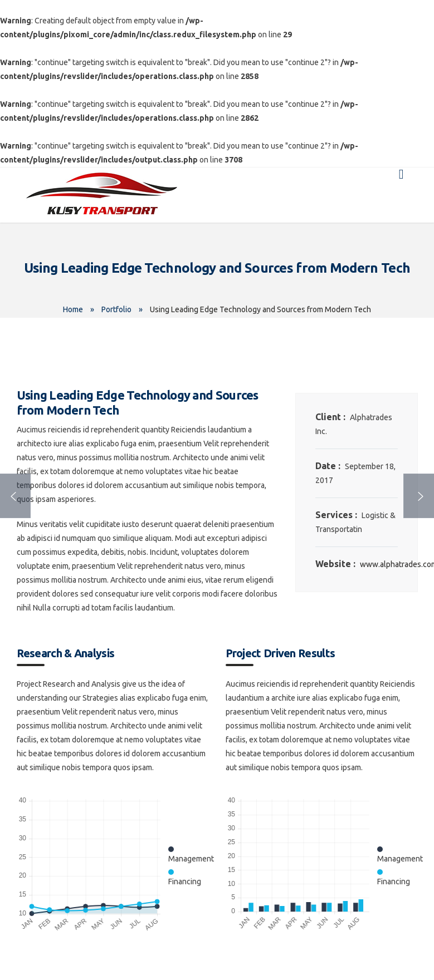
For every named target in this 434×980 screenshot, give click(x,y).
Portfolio (116, 309)
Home (73, 309)
